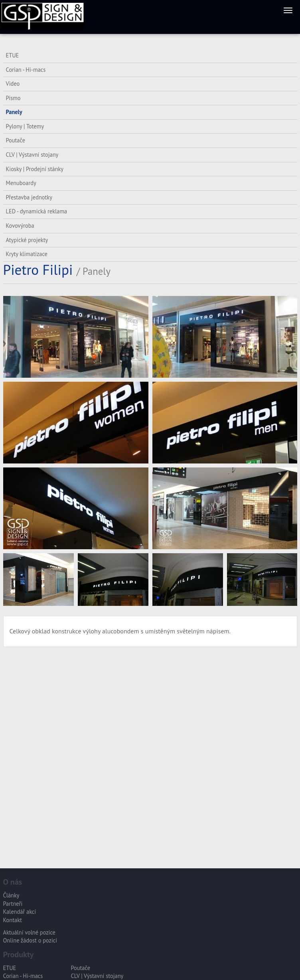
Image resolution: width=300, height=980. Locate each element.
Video (13, 84)
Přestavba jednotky (29, 197)
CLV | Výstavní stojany (32, 155)
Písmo (13, 98)
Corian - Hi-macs (26, 70)
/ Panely (94, 271)
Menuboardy (21, 183)
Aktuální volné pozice (29, 932)
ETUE (13, 55)
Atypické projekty (27, 240)
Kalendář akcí (20, 912)
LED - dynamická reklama (37, 211)
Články (11, 895)
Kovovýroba (20, 226)
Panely (14, 112)
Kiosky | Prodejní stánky (35, 169)
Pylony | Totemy (25, 126)
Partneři (13, 904)
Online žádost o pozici (30, 940)
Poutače (16, 140)
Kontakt (13, 920)
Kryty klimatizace (27, 254)
